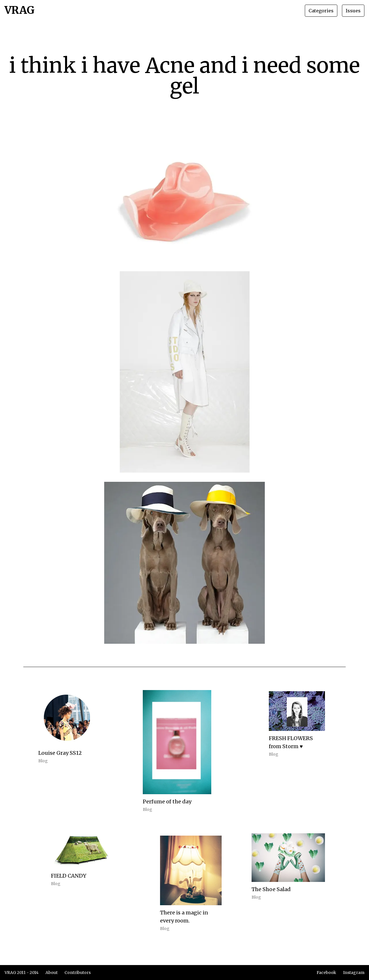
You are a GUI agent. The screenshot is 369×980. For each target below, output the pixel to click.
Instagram (354, 973)
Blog (43, 761)
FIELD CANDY (69, 876)
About (52, 973)
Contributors (78, 973)
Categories (321, 11)
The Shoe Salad (271, 889)
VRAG (20, 11)
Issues (353, 11)
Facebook (326, 973)
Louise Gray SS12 (60, 753)
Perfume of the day (167, 802)
